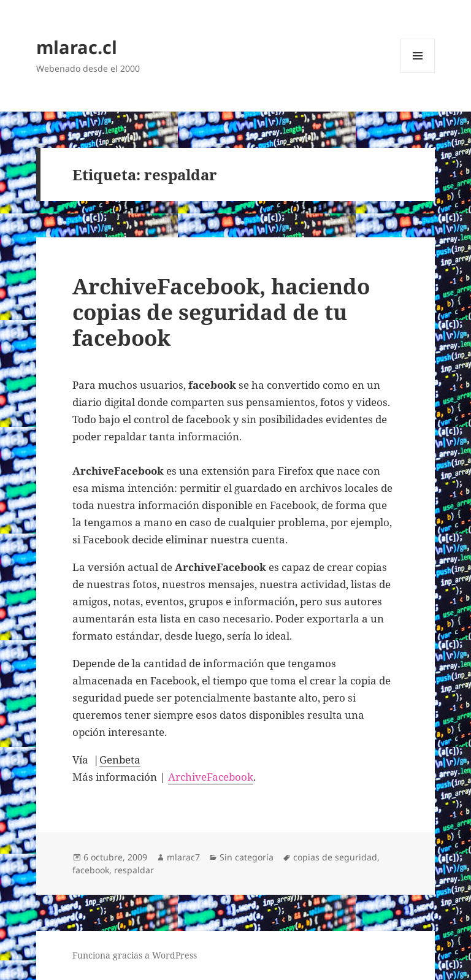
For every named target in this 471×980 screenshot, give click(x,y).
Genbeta (120, 760)
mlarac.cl (77, 47)
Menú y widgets (418, 73)
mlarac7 (183, 857)
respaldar (134, 870)
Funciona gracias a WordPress (135, 955)
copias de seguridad (335, 857)
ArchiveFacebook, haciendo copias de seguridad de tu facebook (221, 312)
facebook (91, 870)
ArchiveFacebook (211, 777)
